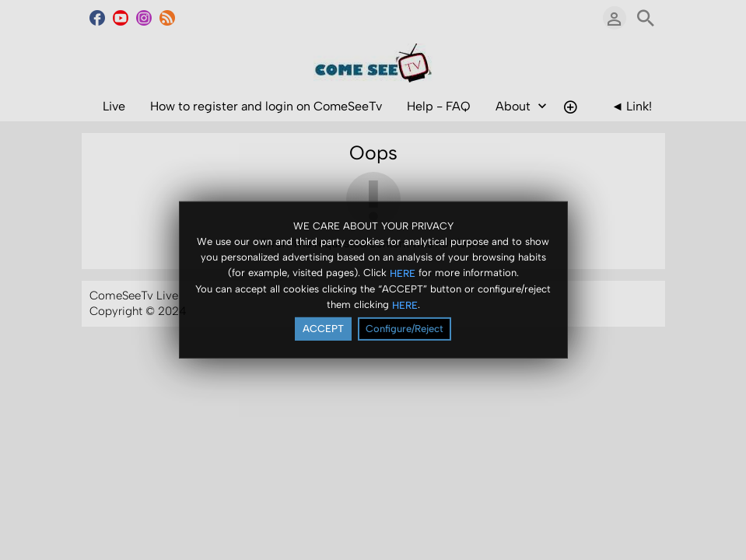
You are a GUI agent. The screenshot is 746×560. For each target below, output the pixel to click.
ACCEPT (323, 329)
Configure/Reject (405, 329)
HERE (403, 273)
